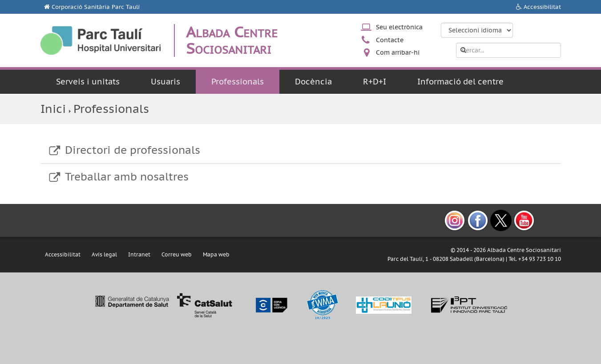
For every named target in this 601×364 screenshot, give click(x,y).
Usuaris (165, 82)
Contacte (390, 40)
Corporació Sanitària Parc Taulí (96, 7)
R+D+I (375, 82)
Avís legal (104, 254)
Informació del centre (460, 82)
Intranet (139, 254)
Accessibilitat (542, 7)
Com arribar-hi (398, 52)
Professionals (238, 82)
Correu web (177, 254)
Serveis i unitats (88, 82)
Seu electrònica (399, 27)
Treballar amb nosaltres (127, 177)
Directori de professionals (133, 150)
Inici (53, 109)
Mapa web (216, 254)
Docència (313, 82)
